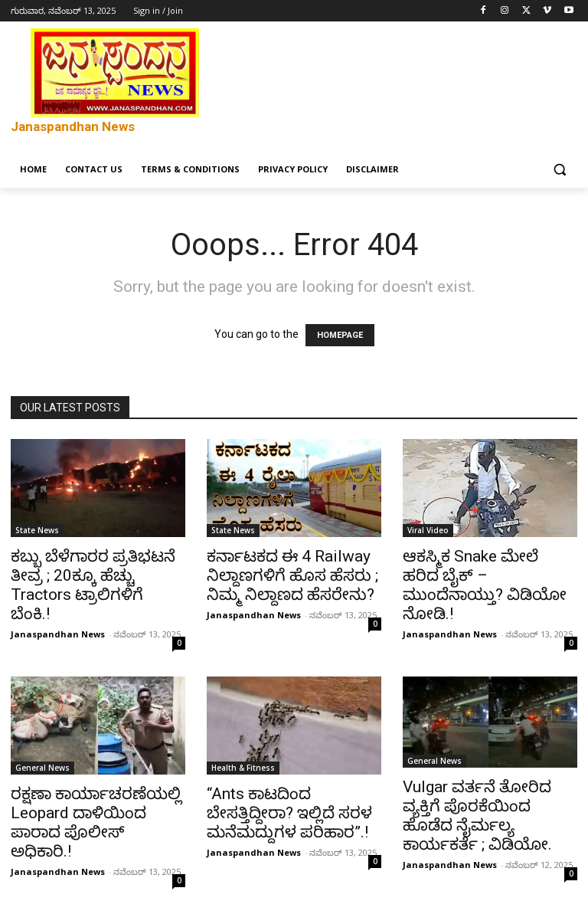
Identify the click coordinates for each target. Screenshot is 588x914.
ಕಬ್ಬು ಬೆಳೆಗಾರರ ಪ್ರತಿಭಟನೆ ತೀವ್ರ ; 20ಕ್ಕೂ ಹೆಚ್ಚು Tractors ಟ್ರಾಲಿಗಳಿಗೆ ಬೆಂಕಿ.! (93, 585)
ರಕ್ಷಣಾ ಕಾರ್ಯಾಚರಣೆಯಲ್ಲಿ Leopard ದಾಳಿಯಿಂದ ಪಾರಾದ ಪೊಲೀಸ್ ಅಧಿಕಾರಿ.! (96, 822)
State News (37, 530)
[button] (559, 170)
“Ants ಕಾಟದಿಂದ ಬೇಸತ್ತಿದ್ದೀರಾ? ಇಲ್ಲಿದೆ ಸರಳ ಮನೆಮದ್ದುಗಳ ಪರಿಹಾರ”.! (289, 813)
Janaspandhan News (58, 634)
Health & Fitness (243, 768)
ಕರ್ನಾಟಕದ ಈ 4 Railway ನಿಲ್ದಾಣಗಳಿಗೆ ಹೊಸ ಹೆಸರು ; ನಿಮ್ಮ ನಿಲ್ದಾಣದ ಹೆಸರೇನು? (292, 575)
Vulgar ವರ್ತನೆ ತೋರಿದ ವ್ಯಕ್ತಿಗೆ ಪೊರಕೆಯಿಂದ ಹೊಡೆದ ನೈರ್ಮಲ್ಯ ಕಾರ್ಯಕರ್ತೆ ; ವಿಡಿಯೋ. (477, 816)
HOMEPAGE (340, 335)
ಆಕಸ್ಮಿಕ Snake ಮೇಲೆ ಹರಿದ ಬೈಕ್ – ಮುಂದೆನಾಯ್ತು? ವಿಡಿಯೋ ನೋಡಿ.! (485, 585)
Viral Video (428, 530)
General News (42, 768)
